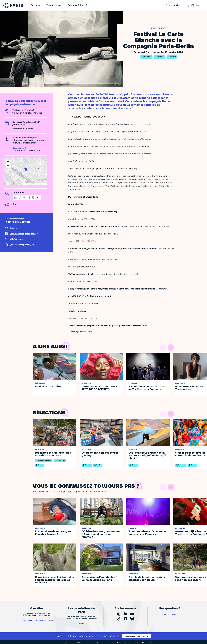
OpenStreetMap (38, 184)
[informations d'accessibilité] (27, 197)
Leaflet (26, 184)
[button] (26, 169)
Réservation (18, 148)
